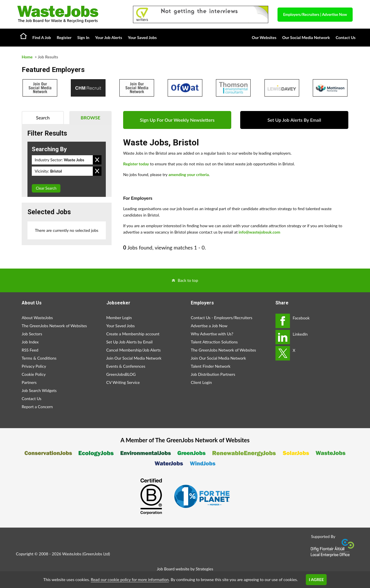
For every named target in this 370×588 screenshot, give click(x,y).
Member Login (119, 318)
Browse (90, 118)
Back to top (188, 280)
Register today (136, 164)
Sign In (83, 37)
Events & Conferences (126, 366)
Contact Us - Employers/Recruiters (222, 318)
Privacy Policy (34, 366)
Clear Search (46, 188)
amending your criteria (189, 174)
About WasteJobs (37, 318)
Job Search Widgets (39, 390)
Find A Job (42, 37)
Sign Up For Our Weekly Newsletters (177, 120)
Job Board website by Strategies (185, 569)
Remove (97, 160)
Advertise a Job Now (209, 326)
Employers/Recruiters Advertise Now (315, 14)
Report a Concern (37, 407)
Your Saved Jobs (142, 37)
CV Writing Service (123, 382)
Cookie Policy (34, 374)
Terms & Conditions (39, 358)
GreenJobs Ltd (96, 554)
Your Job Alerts (109, 37)
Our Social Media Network (306, 37)
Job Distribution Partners (213, 374)
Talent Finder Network (211, 366)
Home (23, 36)
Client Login (201, 382)
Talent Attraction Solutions (214, 342)
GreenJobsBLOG (121, 374)
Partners (29, 382)
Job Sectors (32, 334)
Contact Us (346, 37)
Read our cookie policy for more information (130, 579)
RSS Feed (30, 350)
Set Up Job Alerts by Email (129, 342)
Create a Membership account (133, 334)
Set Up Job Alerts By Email (294, 120)
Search (43, 118)
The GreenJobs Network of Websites (54, 326)
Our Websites (264, 37)
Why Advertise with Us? (212, 334)
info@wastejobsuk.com (260, 232)
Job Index (30, 342)
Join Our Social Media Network (134, 358)
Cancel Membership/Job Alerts (134, 350)
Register (64, 37)
